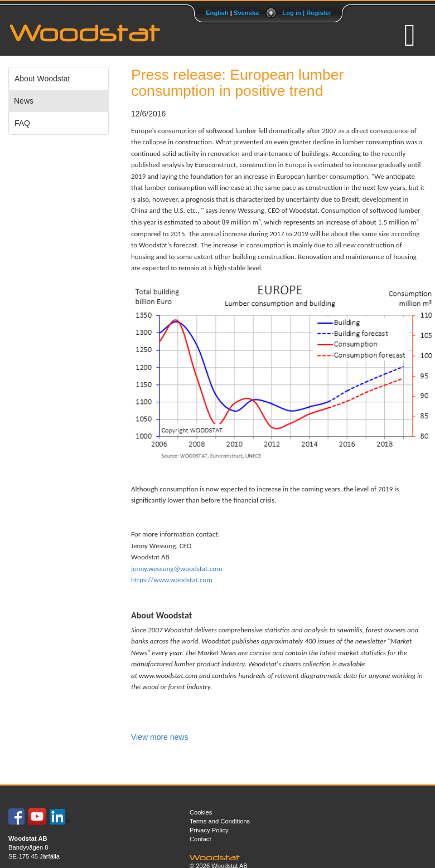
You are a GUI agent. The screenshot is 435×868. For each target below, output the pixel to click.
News (24, 101)
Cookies (201, 812)
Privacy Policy (209, 830)
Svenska (246, 13)
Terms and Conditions (220, 821)
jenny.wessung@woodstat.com (177, 569)
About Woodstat (42, 79)
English (217, 13)
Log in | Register (307, 13)
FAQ (22, 123)
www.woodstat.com (168, 676)
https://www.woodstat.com (172, 580)
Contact (200, 839)
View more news (159, 737)
